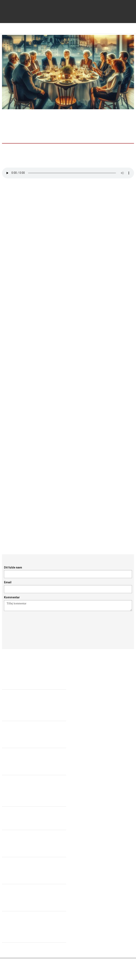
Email (8, 582)
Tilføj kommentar (68, 606)
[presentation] (34, 625)
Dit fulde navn (13, 567)
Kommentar (12, 597)
